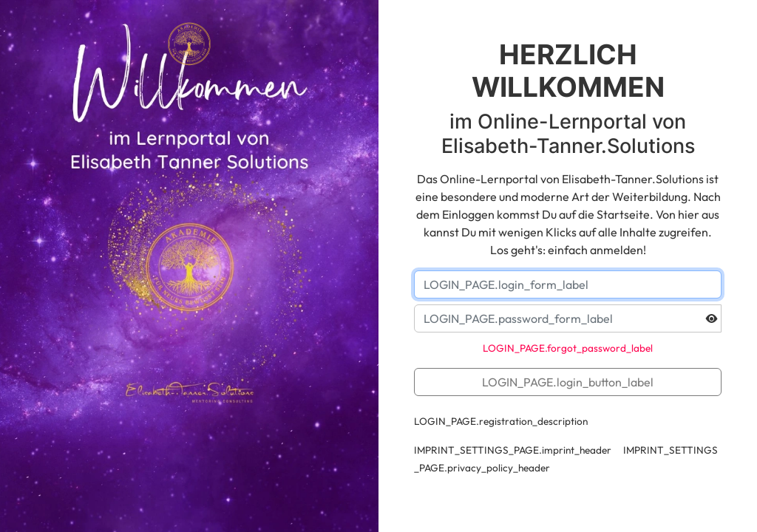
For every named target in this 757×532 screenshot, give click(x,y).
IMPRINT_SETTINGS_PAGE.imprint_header (513, 450)
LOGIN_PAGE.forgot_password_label (568, 348)
